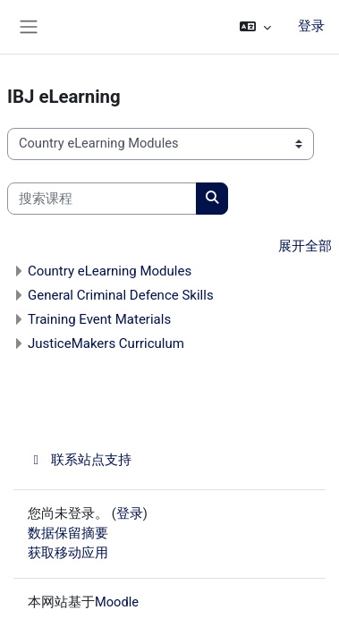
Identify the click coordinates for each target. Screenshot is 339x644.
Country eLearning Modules (110, 271)
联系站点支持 (80, 460)
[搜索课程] (102, 199)
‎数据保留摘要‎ (68, 533)
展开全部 (305, 246)
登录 (311, 26)
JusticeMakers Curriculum (106, 343)
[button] (255, 27)
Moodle (117, 602)
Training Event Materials (99, 319)
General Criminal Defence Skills (121, 295)
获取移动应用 (68, 553)
